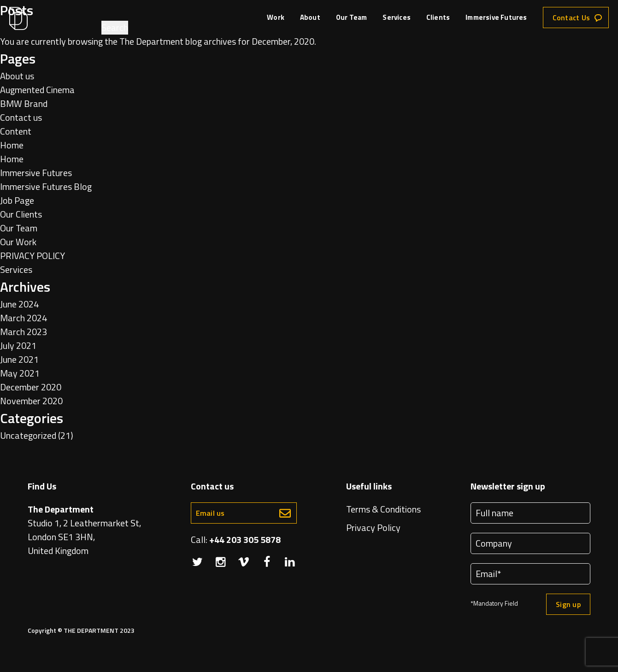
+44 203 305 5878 (245, 539)
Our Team (352, 18)
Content (16, 131)
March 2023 (24, 332)
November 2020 (31, 401)
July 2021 (18, 345)
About (310, 18)
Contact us (21, 117)
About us (17, 76)
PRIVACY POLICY (32, 256)
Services (397, 18)
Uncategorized (28, 435)
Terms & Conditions (383, 509)
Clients (438, 18)
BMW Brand (24, 103)
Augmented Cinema (37, 90)
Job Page (17, 200)
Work (276, 18)
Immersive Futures (496, 18)
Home (12, 145)
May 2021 (20, 373)
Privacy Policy (373, 528)
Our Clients (21, 214)
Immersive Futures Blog (46, 186)
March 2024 (24, 318)
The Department (151, 41)
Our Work (18, 242)
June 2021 (19, 359)
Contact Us (571, 18)
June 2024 (19, 304)
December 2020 (31, 387)
